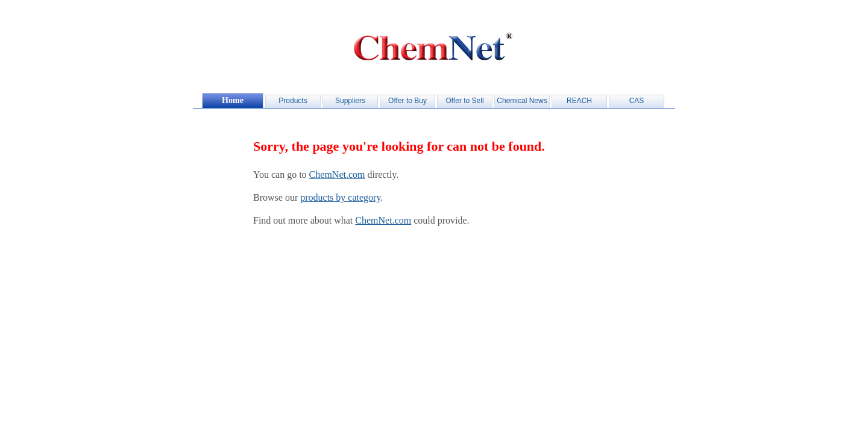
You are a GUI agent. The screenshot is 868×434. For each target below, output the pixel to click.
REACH (579, 101)
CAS (637, 101)
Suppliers (350, 101)
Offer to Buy (407, 101)
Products (293, 101)
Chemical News (522, 101)
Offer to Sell (464, 101)
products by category (340, 197)
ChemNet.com (337, 175)
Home (233, 100)
